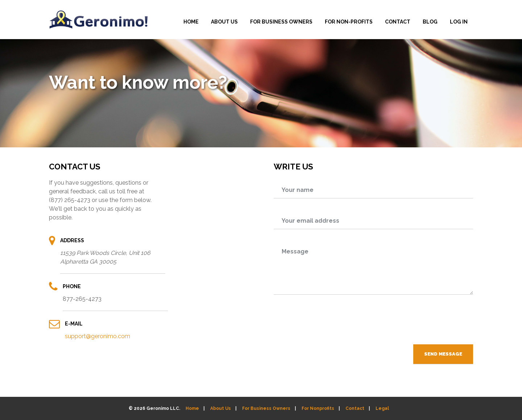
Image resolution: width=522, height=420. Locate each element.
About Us (221, 408)
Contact (355, 408)
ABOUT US (224, 22)
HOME (191, 22)
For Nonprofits (318, 408)
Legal (382, 408)
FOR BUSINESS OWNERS (281, 22)
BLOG (430, 22)
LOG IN (459, 22)
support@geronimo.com (98, 336)
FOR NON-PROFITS (349, 22)
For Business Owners (266, 408)
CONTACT (398, 22)
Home (192, 408)
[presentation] (418, 322)
